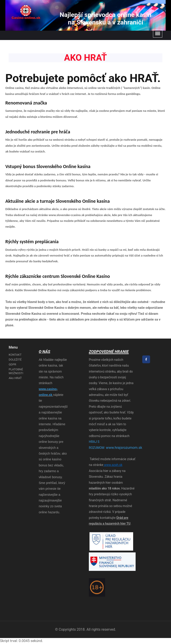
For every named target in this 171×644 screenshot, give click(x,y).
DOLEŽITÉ (15, 360)
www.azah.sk (113, 465)
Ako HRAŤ (15, 378)
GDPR (12, 364)
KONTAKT (15, 355)
